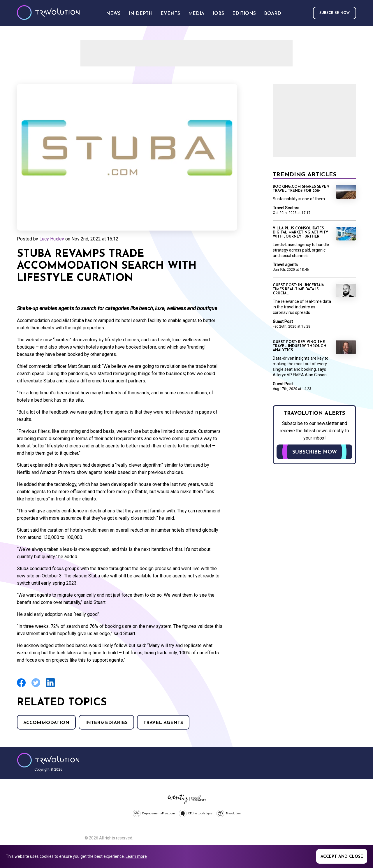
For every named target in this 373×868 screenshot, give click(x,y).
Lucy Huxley (52, 239)
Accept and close (342, 857)
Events (170, 14)
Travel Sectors (286, 208)
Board (273, 14)
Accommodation (46, 723)
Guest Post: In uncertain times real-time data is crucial (299, 289)
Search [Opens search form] (297, 13)
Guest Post (283, 321)
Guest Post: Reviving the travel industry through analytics (300, 346)
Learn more (136, 856)
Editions (244, 14)
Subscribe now (335, 13)
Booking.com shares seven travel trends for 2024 (301, 189)
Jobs (218, 14)
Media (196, 14)
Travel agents (163, 723)
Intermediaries (106, 723)
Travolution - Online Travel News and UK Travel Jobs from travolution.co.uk (48, 760)
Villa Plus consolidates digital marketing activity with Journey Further (300, 233)
